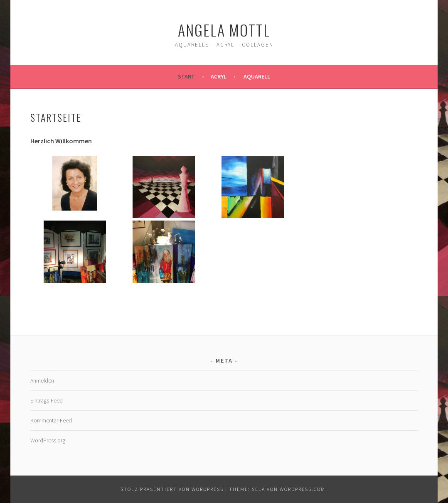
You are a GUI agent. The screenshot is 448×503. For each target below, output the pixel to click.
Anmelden (42, 380)
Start (186, 76)
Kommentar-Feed (51, 420)
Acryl (219, 76)
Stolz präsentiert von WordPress (172, 489)
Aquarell (257, 76)
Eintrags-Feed (47, 400)
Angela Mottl (224, 30)
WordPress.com (303, 489)
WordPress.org (48, 440)
